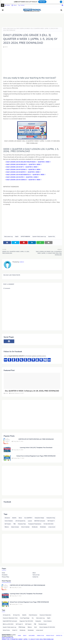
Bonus (20, 518)
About (14, 5)
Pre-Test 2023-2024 (48, 524)
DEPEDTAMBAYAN (25, 237)
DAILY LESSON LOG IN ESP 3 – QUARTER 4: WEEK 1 (22, 167)
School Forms (6, 630)
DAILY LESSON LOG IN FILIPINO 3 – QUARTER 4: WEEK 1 (24, 170)
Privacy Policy (5, 577)
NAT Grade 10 (51, 521)
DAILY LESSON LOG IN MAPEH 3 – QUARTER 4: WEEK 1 (23, 172)
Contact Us (35, 577)
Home (7, 5)
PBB (14, 524)
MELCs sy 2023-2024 (8, 624)
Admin (6, 47)
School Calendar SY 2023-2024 (47, 627)
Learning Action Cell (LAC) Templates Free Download (36, 448)
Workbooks (35, 527)
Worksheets (43, 527)
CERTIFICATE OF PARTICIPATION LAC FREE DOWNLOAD (36, 439)
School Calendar (25, 527)
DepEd (17, 237)
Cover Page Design (25, 618)
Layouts (30, 521)
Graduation (38, 621)
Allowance (7, 518)
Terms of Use (36, 575)
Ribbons (7, 527)
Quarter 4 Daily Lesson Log (39, 237)
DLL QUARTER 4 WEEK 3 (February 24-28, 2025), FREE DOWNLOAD (32, 391)
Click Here (42, 2)
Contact (21, 5)
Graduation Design (39, 518)
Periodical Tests (22, 524)
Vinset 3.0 (15, 630)
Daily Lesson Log (11, 29)
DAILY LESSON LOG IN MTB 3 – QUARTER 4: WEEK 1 (23, 177)
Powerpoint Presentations (35, 524)
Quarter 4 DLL (52, 237)
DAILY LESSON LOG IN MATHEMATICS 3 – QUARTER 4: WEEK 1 (26, 175)
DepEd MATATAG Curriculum (10, 621)
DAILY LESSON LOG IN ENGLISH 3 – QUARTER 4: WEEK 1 (24, 164)
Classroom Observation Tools (10, 618)
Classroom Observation (45, 615)
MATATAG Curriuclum (40, 521)
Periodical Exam (43, 624)
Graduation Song (51, 518)
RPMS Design (22, 627)
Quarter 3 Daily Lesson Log (9, 627)
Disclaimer (5, 575)
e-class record (52, 527)
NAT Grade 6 (8, 524)
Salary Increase (15, 527)
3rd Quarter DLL (7, 615)
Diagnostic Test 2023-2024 (26, 621)
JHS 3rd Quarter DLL (20, 521)
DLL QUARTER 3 (28, 518)
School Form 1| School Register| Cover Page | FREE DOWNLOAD (36, 456)
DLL (33, 618)
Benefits (14, 518)
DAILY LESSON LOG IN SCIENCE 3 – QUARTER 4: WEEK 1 (24, 180)
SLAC (36, 627)
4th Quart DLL (16, 615)
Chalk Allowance (33, 615)
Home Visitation (9, 521)
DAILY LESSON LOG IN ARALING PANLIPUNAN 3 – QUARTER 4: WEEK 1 (28, 162)
